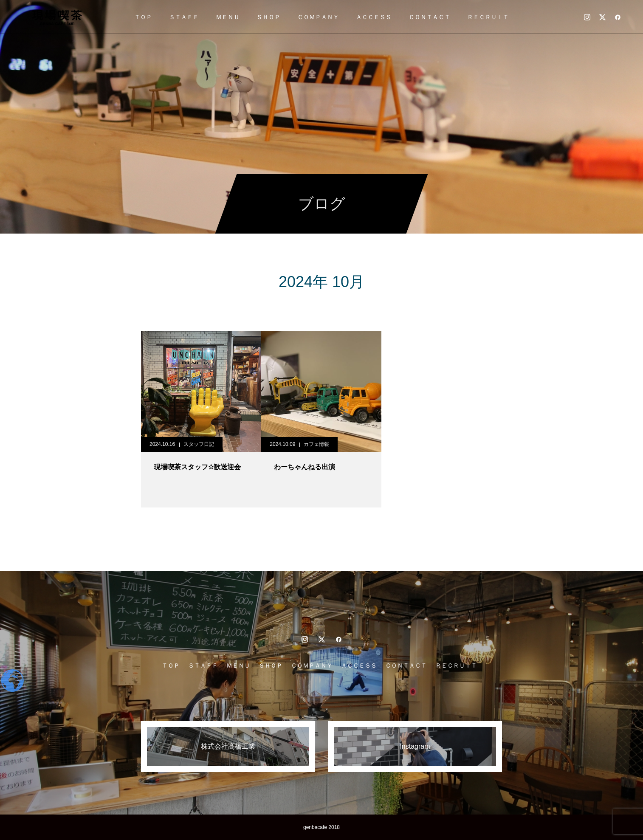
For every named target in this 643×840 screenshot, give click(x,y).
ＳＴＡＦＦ (184, 17)
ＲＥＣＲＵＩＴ (488, 17)
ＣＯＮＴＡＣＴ (429, 17)
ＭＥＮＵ (228, 17)
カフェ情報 (316, 444)
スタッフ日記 (199, 444)
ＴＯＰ (143, 17)
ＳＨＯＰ (268, 17)
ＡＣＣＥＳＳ (374, 17)
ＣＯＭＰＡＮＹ (318, 17)
